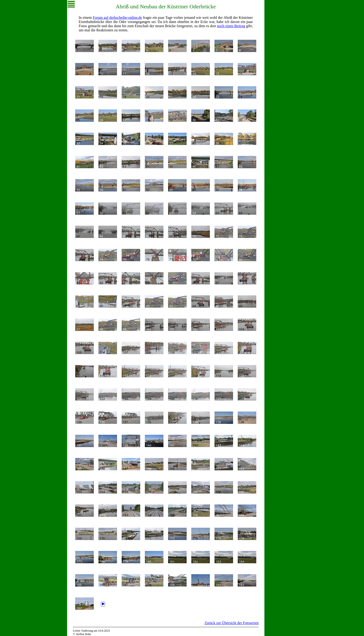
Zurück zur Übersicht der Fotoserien (232, 623)
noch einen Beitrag (231, 26)
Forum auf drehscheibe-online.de (117, 18)
